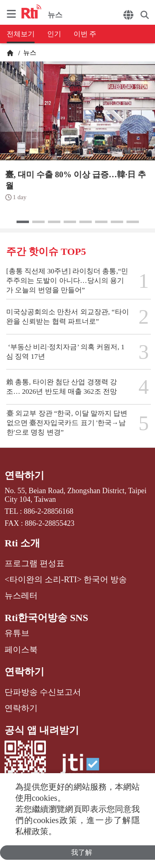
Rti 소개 (22, 543)
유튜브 (17, 633)
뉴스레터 (21, 595)
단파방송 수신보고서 (43, 692)
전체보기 (21, 34)
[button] (23, 222)
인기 (54, 34)
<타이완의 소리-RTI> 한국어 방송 (66, 579)
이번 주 (85, 34)
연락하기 (24, 475)
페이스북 (21, 649)
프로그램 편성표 (35, 563)
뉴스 (29, 53)
